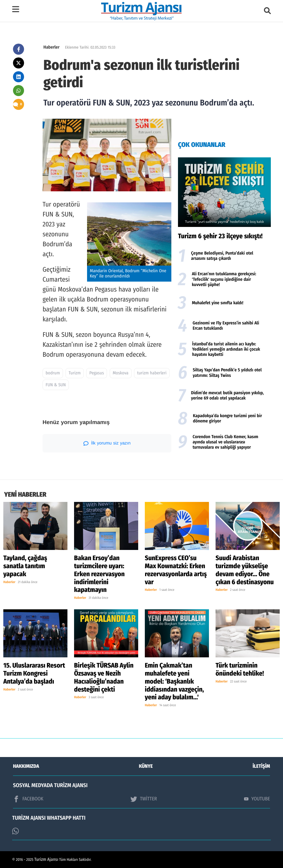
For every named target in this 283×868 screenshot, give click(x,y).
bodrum (53, 373)
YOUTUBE (257, 799)
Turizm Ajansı (46, 860)
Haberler (51, 47)
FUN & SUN (56, 385)
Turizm (74, 373)
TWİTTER (144, 799)
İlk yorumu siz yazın (107, 443)
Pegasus (97, 373)
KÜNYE (146, 766)
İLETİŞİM (261, 766)
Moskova (121, 373)
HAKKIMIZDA (26, 766)
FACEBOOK (28, 799)
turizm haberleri (152, 373)
